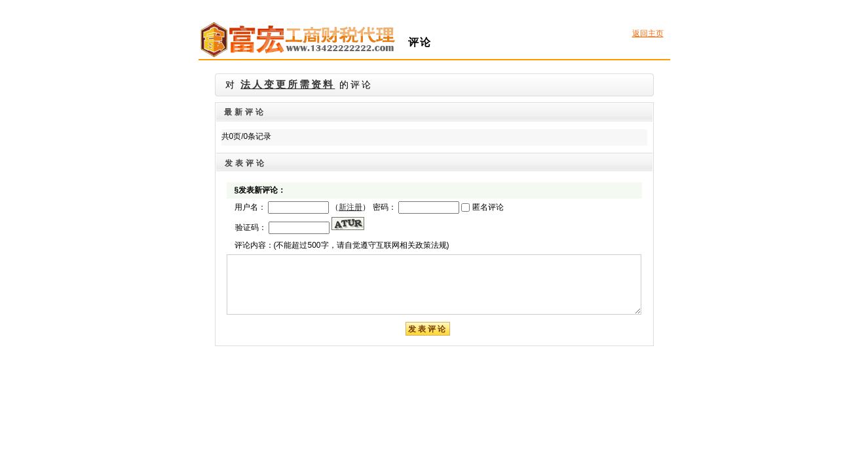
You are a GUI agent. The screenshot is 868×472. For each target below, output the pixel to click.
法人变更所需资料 (288, 85)
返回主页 (648, 33)
